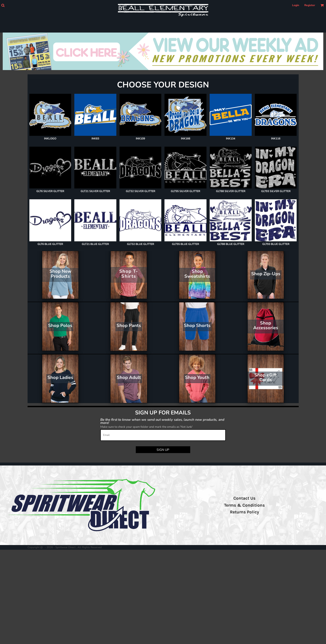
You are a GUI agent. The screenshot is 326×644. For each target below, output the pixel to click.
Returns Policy (244, 512)
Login (296, 5)
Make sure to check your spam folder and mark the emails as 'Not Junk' (147, 427)
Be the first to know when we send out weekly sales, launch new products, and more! (162, 421)
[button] (3, 5)
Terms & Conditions (244, 505)
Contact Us (244, 498)
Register (310, 5)
